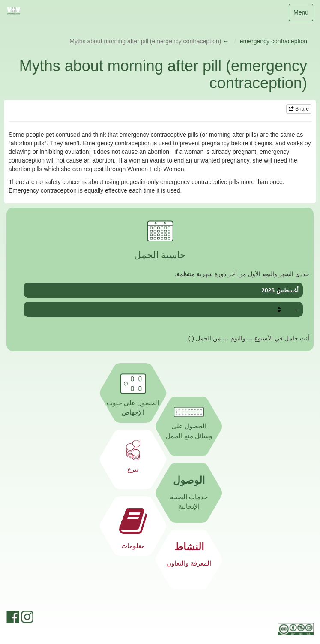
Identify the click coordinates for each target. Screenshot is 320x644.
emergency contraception (274, 41)
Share (299, 109)
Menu (302, 14)
